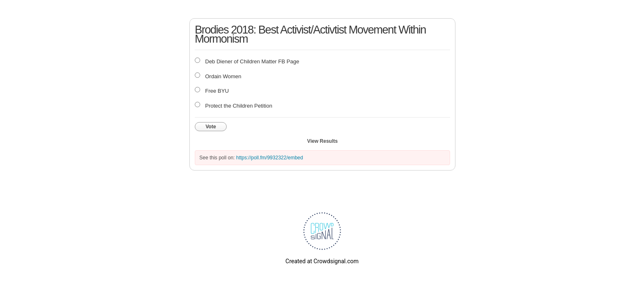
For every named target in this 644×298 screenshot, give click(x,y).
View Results (322, 141)
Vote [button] (211, 127)
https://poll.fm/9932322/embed (270, 158)
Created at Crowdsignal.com (322, 261)
